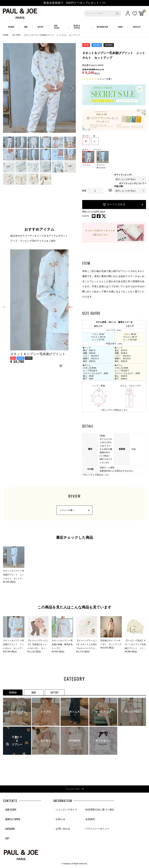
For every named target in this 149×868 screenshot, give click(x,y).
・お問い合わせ (62, 829)
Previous (7, 88)
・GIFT (6, 838)
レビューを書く (105, 79)
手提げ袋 (119, 186)
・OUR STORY (10, 810)
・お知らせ (59, 819)
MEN (34, 693)
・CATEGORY (9, 829)
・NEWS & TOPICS (12, 819)
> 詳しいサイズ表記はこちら (114, 410)
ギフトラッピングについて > (133, 183)
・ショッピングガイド (65, 810)
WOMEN (13, 693)
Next (72, 88)
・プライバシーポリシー (96, 829)
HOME (6, 35)
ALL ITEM (16, 35)
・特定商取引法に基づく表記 (99, 810)
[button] (5, 307)
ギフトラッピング (124, 175)
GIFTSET (55, 693)
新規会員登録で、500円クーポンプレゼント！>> (74, 3)
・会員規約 (89, 819)
